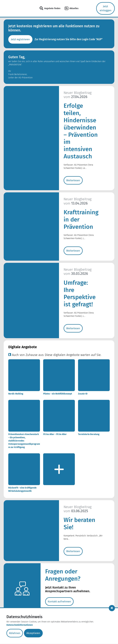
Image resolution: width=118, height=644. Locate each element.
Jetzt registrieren (21, 39)
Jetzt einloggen (106, 8)
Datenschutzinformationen (20, 625)
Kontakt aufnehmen (60, 602)
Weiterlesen (73, 181)
